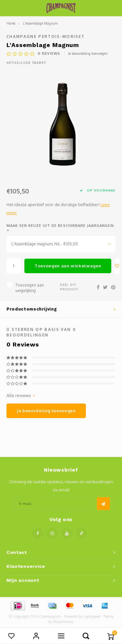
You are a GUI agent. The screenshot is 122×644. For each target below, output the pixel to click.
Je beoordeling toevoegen (88, 53)
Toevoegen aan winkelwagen (68, 266)
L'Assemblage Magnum (40, 23)
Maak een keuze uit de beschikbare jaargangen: (61, 228)
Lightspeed (92, 616)
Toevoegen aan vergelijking (30, 288)
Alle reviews (21, 395)
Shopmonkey (63, 622)
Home (11, 23)
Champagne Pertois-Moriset (46, 36)
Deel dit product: (70, 287)
